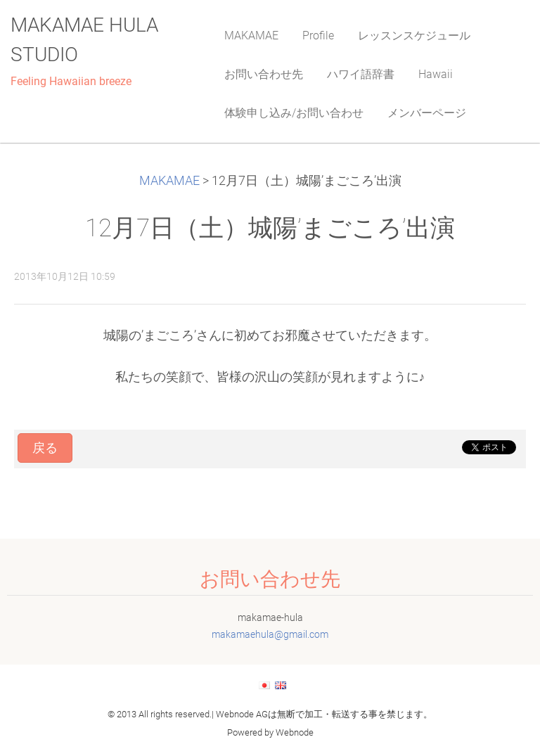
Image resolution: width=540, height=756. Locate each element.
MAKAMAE (169, 181)
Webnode (295, 732)
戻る (45, 448)
